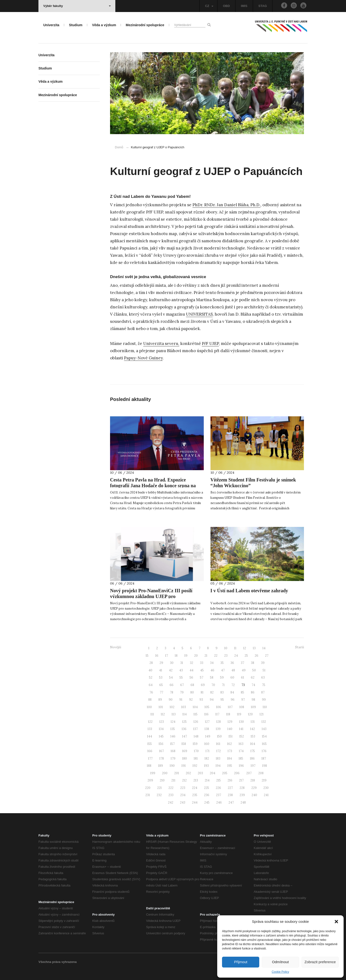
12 (245, 648)
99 (264, 700)
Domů (119, 147)
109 (253, 707)
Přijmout (241, 962)
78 (172, 692)
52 (151, 677)
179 (173, 758)
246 (219, 802)
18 (176, 656)
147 (185, 736)
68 (192, 685)
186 (252, 758)
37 (242, 663)
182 (207, 758)
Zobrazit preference (320, 962)
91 (181, 700)
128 (219, 722)
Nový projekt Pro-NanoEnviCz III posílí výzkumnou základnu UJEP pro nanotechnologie (151, 596)
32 (192, 663)
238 (230, 795)
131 (253, 722)
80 (192, 692)
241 (266, 795)
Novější (116, 647)
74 (253, 685)
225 (207, 788)
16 (157, 656)
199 (153, 773)
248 (243, 802)
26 (256, 656)
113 (174, 714)
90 (171, 700)
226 (218, 788)
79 (182, 692)
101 (161, 707)
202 (188, 773)
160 (207, 744)
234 (183, 795)
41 (161, 670)
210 (162, 780)
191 (184, 766)
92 (191, 700)
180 (185, 758)
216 (230, 780)
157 (172, 744)
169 (185, 751)
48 (233, 670)
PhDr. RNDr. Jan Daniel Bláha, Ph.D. (226, 205)
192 (195, 766)
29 (161, 663)
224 (195, 788)
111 (152, 714)
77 (161, 692)
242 (171, 802)
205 (225, 773)
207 (249, 773)
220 (148, 788)
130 (241, 722)
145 (161, 736)
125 (184, 722)
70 (213, 685)
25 (246, 656)
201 (177, 773)
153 (253, 736)
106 (219, 707)
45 (202, 670)
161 (218, 744)
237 (219, 795)
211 (173, 780)
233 (171, 795)
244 (195, 802)
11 (235, 648)
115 (195, 714)
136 (184, 729)
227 (230, 788)
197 (253, 766)
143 (264, 729)
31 (182, 663)
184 (229, 758)
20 (196, 656)
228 (242, 788)
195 (230, 766)
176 (264, 751)
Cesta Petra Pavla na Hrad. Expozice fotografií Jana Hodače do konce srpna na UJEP (153, 486)
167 (161, 751)
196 (241, 766)
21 (206, 656)
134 (161, 729)
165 (264, 744)
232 (159, 795)
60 (232, 677)
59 (222, 677)
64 (151, 685)
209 (150, 780)
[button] (336, 922)
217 (241, 780)
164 (253, 744)
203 (200, 773)
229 (254, 788)
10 (226, 648)
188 (149, 766)
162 (229, 744)
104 (195, 707)
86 (253, 692)
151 (231, 736)
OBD (226, 6)
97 (243, 700)
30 (172, 663)
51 (264, 670)
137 (195, 729)
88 (150, 700)
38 (253, 663)
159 (195, 744)
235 (195, 795)
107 (230, 707)
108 (242, 707)
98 (253, 700)
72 (233, 685)
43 (181, 670)
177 (150, 758)
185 (241, 758)
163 (241, 744)
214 (207, 780)
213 (196, 780)
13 (254, 648)
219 (264, 780)
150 (219, 736)
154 (264, 736)
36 (232, 663)
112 (163, 714)
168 (173, 751)
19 (186, 656)
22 (216, 656)
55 (181, 677)
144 (150, 736)
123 (162, 722)
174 (241, 751)
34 (212, 663)
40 (150, 670)
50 (254, 670)
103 (184, 707)
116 (206, 714)
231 (148, 795)
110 (265, 707)
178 (162, 758)
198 (265, 766)
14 (264, 648)
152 (242, 736)
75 (264, 685)
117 (217, 714)
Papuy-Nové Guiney (143, 358)
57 (202, 677)
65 (161, 685)
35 (222, 663)
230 (266, 788)
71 (223, 685)
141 (241, 729)
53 (161, 677)
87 (263, 692)
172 (219, 751)
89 (160, 700)
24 (236, 656)
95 (222, 700)
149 (208, 736)
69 (203, 685)
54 (171, 677)
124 (173, 722)
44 (192, 670)
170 (196, 751)
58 (212, 677)
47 (223, 670)
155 (150, 744)
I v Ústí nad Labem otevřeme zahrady (249, 591)
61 (243, 677)
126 (196, 722)
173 (230, 751)
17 (167, 656)
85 (242, 692)
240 (254, 795)
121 (262, 714)
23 (226, 656)
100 (149, 707)
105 (207, 707)
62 (253, 677)
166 (150, 751)
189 (161, 766)
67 (182, 685)
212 (184, 780)
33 (202, 663)
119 (239, 714)
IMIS (244, 6)
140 (230, 729)
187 (264, 758)
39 (263, 663)
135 (173, 729)
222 (171, 788)
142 (253, 729)
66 (172, 685)
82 (212, 692)
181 (196, 758)
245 (207, 802)
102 (172, 707)
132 (264, 722)
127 (207, 722)
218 (253, 780)
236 (207, 795)
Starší (300, 647)
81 (202, 692)
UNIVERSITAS (199, 314)
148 (196, 736)
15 (147, 656)
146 (173, 736)
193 (206, 766)
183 (218, 758)
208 (261, 773)
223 (183, 788)
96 (233, 700)
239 (242, 795)
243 (183, 802)
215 (219, 780)
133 (150, 729)
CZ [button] (209, 6)
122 (150, 722)
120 (250, 714)
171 (207, 751)
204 (213, 773)
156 (161, 744)
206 (237, 773)
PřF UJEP (210, 343)
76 (151, 692)
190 (172, 766)
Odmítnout (280, 962)
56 (191, 677)
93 (201, 700)
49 (244, 670)
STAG (263, 6)
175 (253, 751)
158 (184, 744)
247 (231, 802)
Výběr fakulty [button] (77, 6)
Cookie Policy (281, 972)
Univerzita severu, (161, 343)
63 (263, 677)
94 (212, 700)
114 (185, 714)
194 (218, 766)
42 (171, 670)
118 (228, 714)
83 (222, 692)
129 (230, 722)
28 (151, 663)
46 (212, 670)
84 (232, 692)
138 (207, 729)
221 (159, 788)
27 (267, 656)
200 (165, 773)
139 (218, 729)
